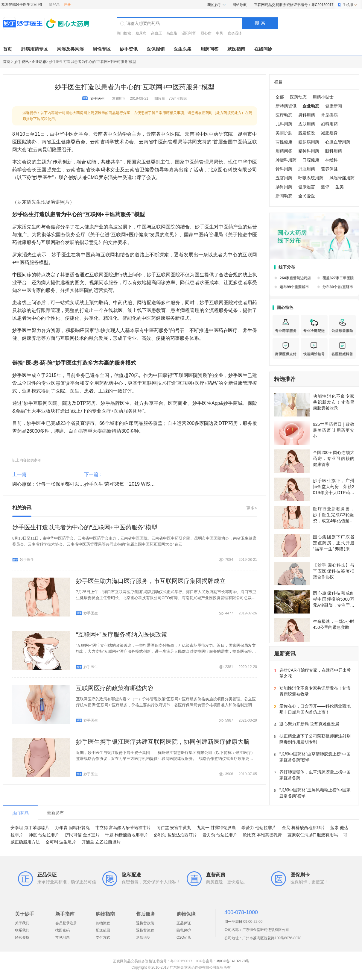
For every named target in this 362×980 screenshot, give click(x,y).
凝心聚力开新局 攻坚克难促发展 (309, 724)
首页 (7, 49)
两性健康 (284, 142)
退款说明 (143, 937)
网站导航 (240, 5)
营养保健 (329, 169)
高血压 (156, 33)
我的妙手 (215, 5)
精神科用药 (309, 151)
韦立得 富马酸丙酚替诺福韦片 (123, 828)
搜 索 (260, 23)
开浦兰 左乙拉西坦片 (101, 842)
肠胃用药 (284, 187)
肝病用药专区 (34, 49)
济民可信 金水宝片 (82, 835)
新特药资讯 (286, 106)
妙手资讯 (129, 49)
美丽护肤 (284, 133)
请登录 (54, 4)
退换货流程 (145, 930)
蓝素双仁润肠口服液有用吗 (313, 835)
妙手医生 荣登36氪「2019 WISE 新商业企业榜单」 (139, 484)
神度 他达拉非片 (44, 835)
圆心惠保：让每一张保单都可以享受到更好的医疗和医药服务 (77, 484)
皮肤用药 (307, 124)
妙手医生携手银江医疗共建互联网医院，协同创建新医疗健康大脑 (163, 742)
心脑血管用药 (338, 142)
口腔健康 (311, 160)
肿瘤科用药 (286, 160)
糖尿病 (141, 33)
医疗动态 (284, 115)
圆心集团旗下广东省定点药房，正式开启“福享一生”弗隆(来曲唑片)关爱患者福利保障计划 (334, 549)
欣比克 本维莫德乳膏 (262, 835)
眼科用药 (334, 151)
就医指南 (236, 49)
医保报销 (156, 49)
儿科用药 (284, 124)
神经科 (331, 160)
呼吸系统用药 (311, 178)
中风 (220, 33)
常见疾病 (329, 115)
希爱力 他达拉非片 (259, 828)
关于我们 (22, 923)
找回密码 (63, 930)
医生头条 (182, 49)
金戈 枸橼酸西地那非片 (303, 828)
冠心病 (206, 33)
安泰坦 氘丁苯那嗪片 (30, 828)
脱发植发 (307, 133)
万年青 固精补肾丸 (72, 828)
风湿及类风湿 (70, 49)
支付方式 (103, 937)
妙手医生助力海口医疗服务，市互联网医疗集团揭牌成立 (151, 581)
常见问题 (63, 937)
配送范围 (103, 930)
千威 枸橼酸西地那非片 (127, 835)
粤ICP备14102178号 (233, 961)
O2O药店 (184, 937)
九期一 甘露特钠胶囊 (216, 828)
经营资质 (22, 937)
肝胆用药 (307, 169)
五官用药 (284, 178)
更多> (252, 508)
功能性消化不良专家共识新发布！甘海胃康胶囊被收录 (334, 402)
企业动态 (39, 62)
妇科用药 (329, 124)
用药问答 (209, 49)
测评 (325, 187)
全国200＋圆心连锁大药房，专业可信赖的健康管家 (334, 458)
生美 (340, 187)
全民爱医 (307, 196)
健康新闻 (334, 106)
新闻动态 (284, 196)
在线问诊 (263, 49)
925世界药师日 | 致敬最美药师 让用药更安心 (334, 430)
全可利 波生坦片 (61, 842)
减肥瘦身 (329, 133)
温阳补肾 (189, 33)
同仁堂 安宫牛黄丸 (174, 828)
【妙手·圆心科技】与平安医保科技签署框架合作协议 (334, 571)
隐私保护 (184, 930)
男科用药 (307, 115)
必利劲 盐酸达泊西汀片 (175, 835)
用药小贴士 (323, 97)
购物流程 (103, 923)
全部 (280, 97)
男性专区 (102, 49)
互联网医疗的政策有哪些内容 (115, 688)
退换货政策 (145, 923)
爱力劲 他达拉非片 (220, 835)
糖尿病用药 (309, 142)
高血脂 (172, 33)
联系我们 (22, 930)
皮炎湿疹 (235, 33)
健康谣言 (307, 187)
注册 (67, 4)
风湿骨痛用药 (342, 178)
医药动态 (298, 97)
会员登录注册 (66, 923)
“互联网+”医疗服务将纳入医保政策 (122, 634)
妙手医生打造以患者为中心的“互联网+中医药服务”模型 (85, 527)
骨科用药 (284, 169)
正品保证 (184, 923)
